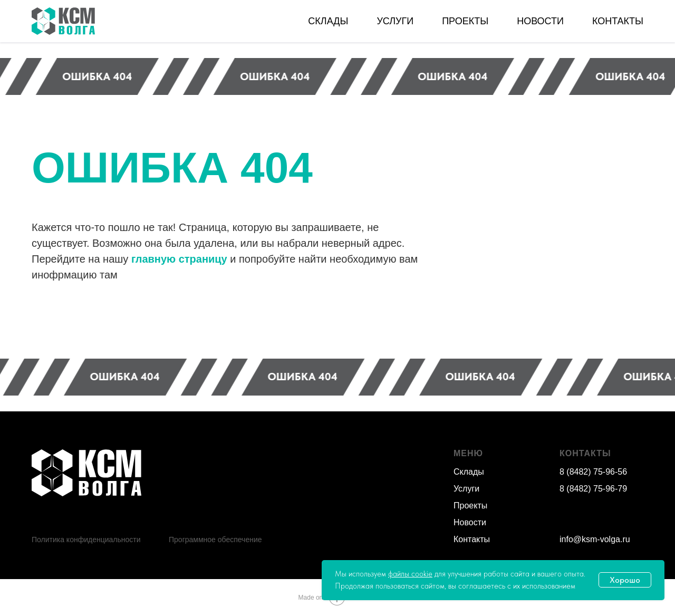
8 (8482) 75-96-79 (593, 489)
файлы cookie (410, 574)
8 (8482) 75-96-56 (593, 472)
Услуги (466, 489)
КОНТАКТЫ (618, 21)
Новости (470, 522)
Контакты (472, 539)
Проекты (470, 506)
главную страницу (179, 259)
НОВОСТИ (540, 21)
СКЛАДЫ (328, 21)
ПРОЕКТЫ (465, 21)
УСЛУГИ (395, 21)
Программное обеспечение (215, 540)
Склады (469, 472)
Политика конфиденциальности (86, 540)
